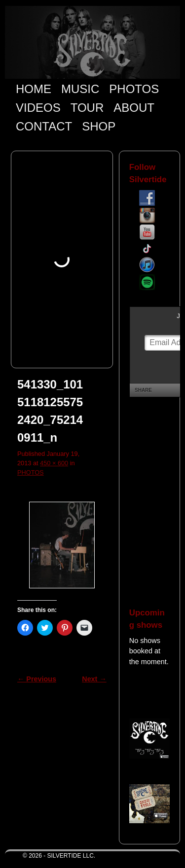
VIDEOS (38, 108)
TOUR (87, 108)
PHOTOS (134, 89)
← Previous (37, 679)
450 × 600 (54, 463)
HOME (34, 89)
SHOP (99, 126)
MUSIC (80, 89)
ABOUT (134, 108)
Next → (94, 679)
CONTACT (44, 126)
